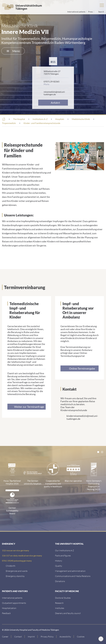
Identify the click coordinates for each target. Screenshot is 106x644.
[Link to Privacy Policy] (47, 637)
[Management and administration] (70, 571)
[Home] (4, 119)
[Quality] (59, 566)
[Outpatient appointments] (14, 603)
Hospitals (60, 119)
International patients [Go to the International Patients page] (77, 12)
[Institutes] (60, 608)
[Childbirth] (11, 566)
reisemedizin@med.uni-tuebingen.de (54, 93)
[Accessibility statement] (65, 637)
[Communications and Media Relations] (73, 576)
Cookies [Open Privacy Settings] (81, 637)
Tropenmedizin (9, 123)
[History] (59, 561)
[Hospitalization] (9, 608)
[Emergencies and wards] (17, 571)
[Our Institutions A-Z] (65, 550)
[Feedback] (6, 613)
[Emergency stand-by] (15, 576)
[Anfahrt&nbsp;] (53, 103)
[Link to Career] (7, 637)
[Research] (59, 603)
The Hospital (19, 119)
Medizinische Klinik (81, 119)
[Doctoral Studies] (63, 598)
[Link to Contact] (18, 637)
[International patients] (12, 598)
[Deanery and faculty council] (68, 613)
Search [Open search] (101, 12)
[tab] (98, 452)
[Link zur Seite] (27, 407)
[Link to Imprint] (31, 637)
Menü (13, 51)
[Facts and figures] (63, 556)
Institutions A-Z (40, 119)
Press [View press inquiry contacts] (91, 12)
